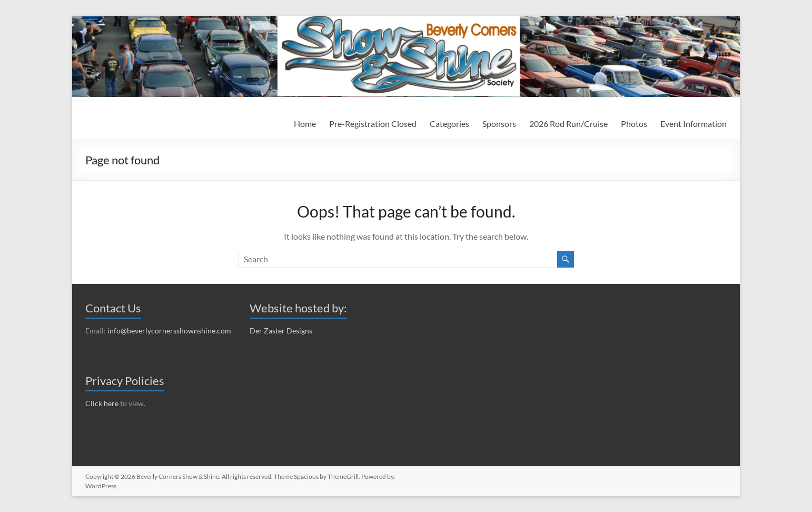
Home (305, 124)
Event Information (694, 124)
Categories (449, 124)
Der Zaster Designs (281, 331)
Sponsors (499, 124)
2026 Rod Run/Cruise (568, 124)
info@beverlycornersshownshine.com (169, 331)
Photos (634, 124)
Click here (102, 403)
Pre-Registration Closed (373, 124)
